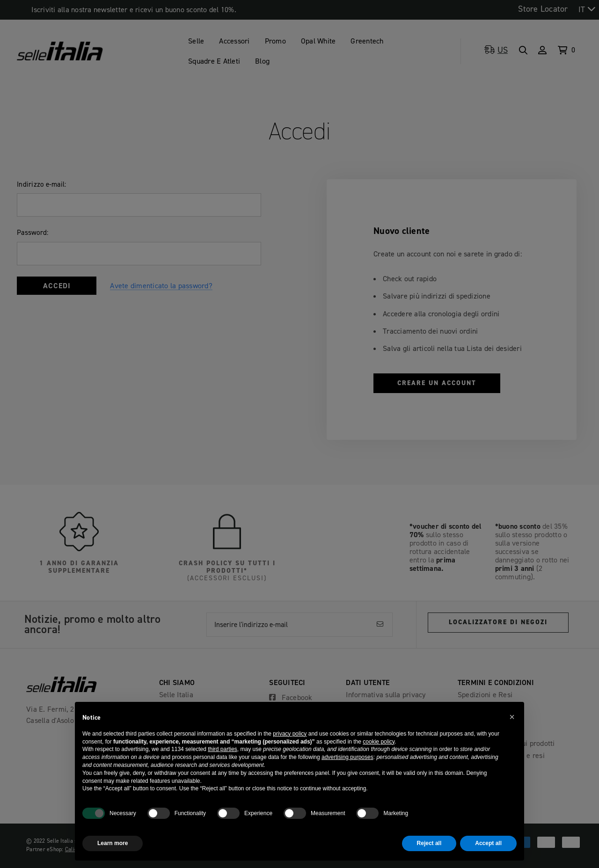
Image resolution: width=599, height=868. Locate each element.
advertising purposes (347, 757)
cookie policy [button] (379, 742)
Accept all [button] (488, 843)
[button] (512, 717)
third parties (223, 749)
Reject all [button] (429, 843)
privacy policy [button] (290, 734)
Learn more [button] (113, 843)
